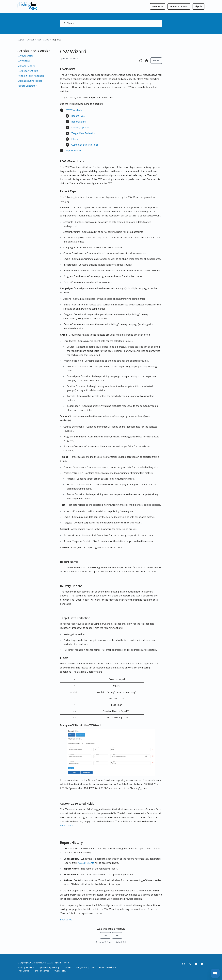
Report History (74, 151)
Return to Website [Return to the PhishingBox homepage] (107, 967)
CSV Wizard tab (74, 110)
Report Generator (27, 86)
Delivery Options (80, 127)
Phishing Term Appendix (31, 76)
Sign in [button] (198, 6)
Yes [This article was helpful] (105, 935)
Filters (75, 139)
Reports (57, 40)
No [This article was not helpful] (117, 935)
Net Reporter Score (28, 71)
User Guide (43, 40)
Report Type (78, 116)
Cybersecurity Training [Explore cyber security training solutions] (49, 967)
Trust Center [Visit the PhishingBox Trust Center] (23, 971)
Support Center (26, 40)
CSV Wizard (24, 61)
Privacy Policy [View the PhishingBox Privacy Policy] (60, 971)
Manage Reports (26, 66)
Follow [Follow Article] (156, 60)
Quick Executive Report (30, 81)
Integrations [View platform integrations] (81, 967)
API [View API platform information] (93, 967)
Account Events (86, 863)
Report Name (79, 122)
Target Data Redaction (83, 133)
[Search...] (111, 23)
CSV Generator (25, 56)
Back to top (66, 920)
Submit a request (179, 6)
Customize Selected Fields (85, 145)
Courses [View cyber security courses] (68, 967)
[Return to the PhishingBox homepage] (158, 6)
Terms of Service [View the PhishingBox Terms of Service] (41, 971)
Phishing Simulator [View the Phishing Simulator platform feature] (26, 967)
